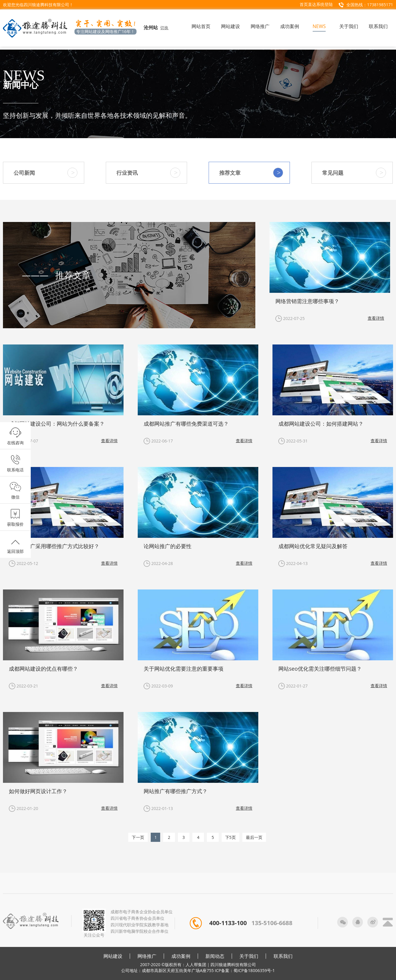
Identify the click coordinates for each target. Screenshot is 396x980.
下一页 (138, 837)
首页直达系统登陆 (316, 4)
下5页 (231, 837)
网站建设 (113, 956)
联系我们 (283, 956)
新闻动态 (215, 956)
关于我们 (249, 956)
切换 (164, 28)
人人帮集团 (196, 965)
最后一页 (254, 837)
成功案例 (181, 956)
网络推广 (147, 956)
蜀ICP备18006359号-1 (254, 970)
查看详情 (376, 318)
